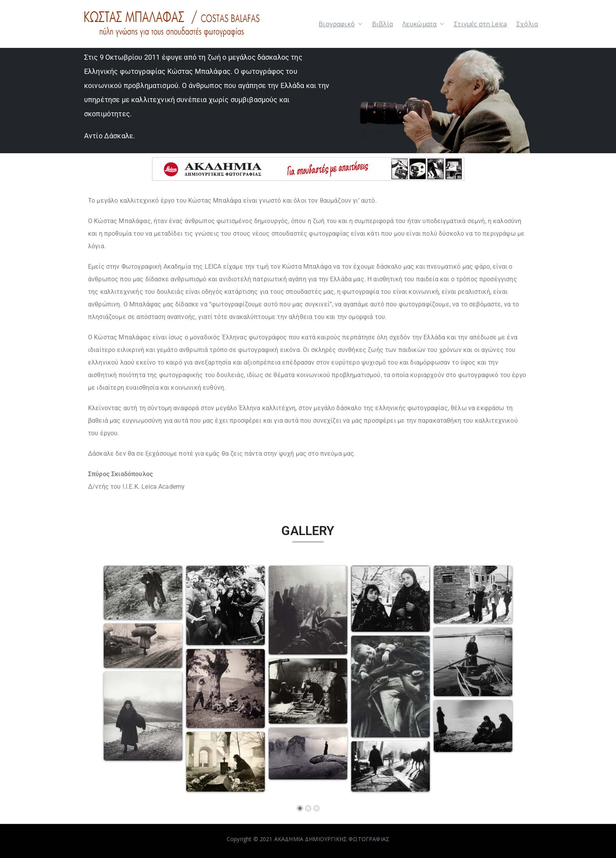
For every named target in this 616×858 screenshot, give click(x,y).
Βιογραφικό (341, 24)
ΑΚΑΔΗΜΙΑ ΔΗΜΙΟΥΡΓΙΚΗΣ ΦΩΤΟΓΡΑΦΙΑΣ (332, 839)
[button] (359, 24)
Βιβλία (382, 24)
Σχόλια (527, 24)
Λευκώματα (423, 24)
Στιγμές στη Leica (480, 24)
